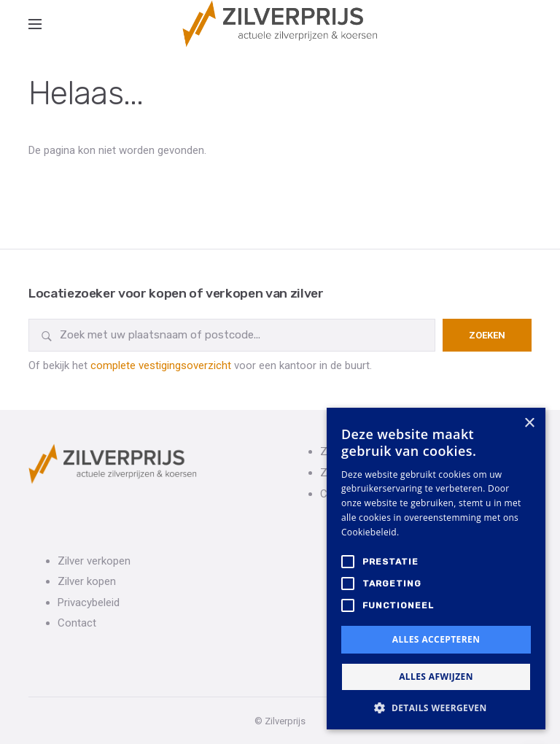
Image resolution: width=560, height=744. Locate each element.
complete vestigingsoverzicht (161, 365)
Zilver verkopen (94, 561)
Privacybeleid (89, 602)
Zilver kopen (87, 581)
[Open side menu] (35, 24)
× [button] (529, 423)
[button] (436, 708)
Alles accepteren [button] (436, 639)
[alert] (436, 569)
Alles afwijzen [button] (436, 677)
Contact (77, 623)
